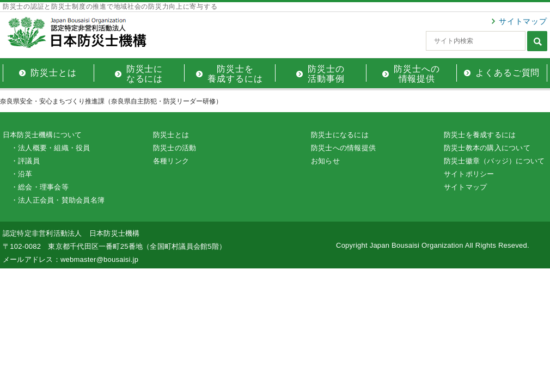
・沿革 (22, 174)
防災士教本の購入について (487, 148)
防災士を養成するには (480, 135)
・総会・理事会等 (40, 187)
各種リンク (171, 161)
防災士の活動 (175, 148)
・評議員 (25, 161)
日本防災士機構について (42, 135)
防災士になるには (340, 135)
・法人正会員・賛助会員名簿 (58, 200)
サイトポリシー (469, 174)
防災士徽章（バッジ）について (494, 161)
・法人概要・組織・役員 (51, 148)
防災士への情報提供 (343, 148)
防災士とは (171, 135)
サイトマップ (523, 21)
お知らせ (325, 161)
